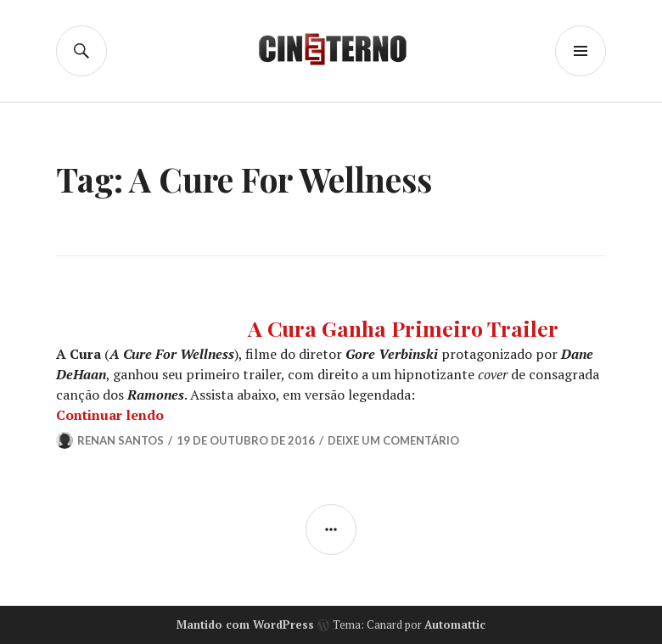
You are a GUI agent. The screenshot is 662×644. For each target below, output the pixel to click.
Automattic (455, 624)
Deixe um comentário (393, 440)
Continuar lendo (110, 415)
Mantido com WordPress (245, 624)
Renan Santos (121, 440)
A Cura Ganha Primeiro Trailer (403, 328)
